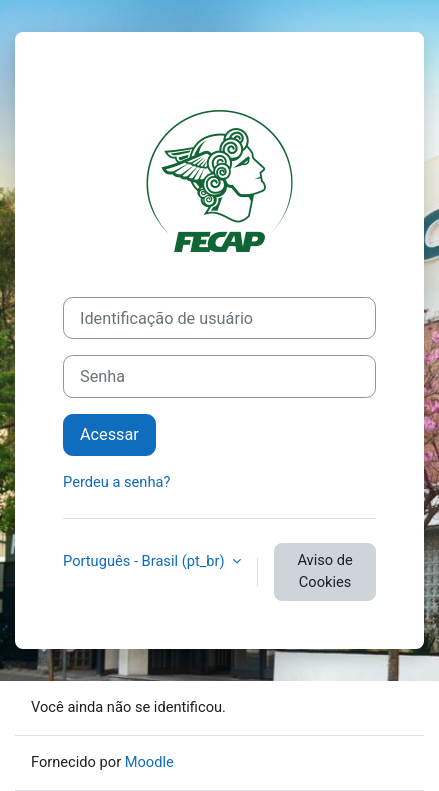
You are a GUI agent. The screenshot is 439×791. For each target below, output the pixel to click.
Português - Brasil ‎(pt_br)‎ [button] (145, 561)
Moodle (149, 762)
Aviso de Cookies (324, 571)
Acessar (109, 434)
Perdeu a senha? (116, 482)
